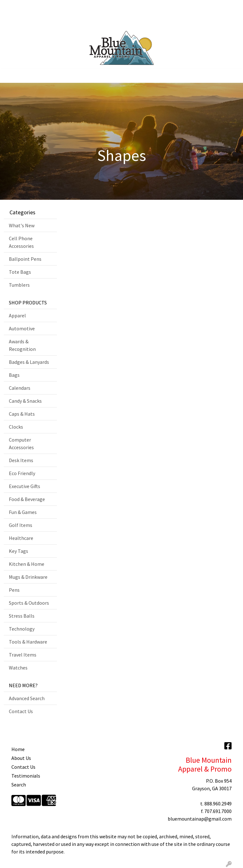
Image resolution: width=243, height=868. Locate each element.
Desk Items (21, 460)
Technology (22, 629)
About (30, 7)
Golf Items (21, 525)
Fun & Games (23, 512)
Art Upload (53, 7)
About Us (21, 758)
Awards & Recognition (22, 345)
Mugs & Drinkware (28, 577)
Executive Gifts (25, 486)
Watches (18, 668)
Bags (14, 375)
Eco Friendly (22, 473)
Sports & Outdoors (29, 603)
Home (13, 7)
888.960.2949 (218, 804)
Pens (14, 590)
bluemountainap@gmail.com (200, 819)
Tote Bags (20, 272)
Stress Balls (22, 616)
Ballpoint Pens (25, 259)
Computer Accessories (21, 443)
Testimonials (26, 776)
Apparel (17, 315)
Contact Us (18, 21)
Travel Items (23, 655)
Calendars (20, 388)
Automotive (22, 328)
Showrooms (82, 7)
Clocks (16, 427)
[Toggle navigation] (10, 76)
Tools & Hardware (28, 642)
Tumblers (19, 285)
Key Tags (19, 551)
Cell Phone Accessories (21, 242)
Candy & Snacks (25, 401)
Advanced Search (27, 698)
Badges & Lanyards (29, 362)
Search (158, 7)
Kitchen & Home (27, 564)
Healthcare (21, 538)
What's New (22, 225)
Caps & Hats (22, 414)
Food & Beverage (27, 499)
